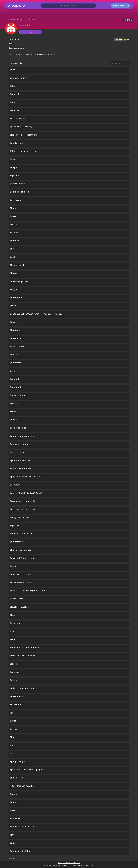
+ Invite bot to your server (30, 32)
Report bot (11, 859)
